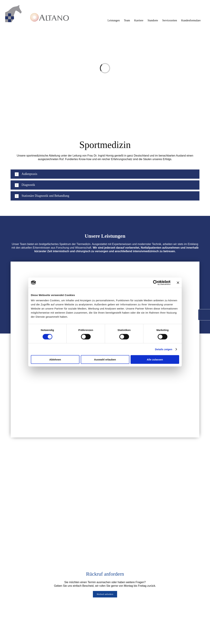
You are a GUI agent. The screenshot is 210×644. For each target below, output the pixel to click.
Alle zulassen (155, 360)
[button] (105, 174)
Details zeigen (164, 349)
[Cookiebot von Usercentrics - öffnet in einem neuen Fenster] (156, 283)
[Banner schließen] (178, 283)
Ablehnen (55, 360)
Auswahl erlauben (105, 360)
